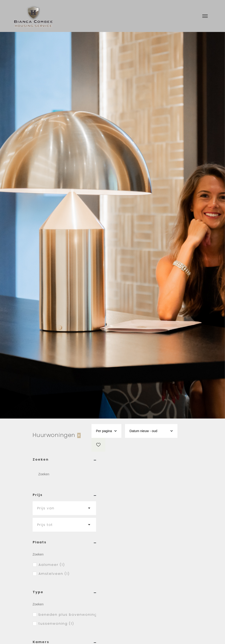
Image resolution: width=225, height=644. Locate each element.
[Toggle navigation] (205, 16)
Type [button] (64, 592)
